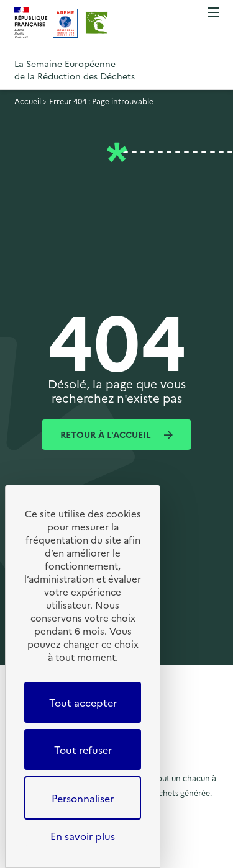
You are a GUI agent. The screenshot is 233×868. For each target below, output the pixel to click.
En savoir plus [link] (83, 836)
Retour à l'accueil (107, 434)
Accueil (28, 101)
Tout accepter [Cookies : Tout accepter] (83, 702)
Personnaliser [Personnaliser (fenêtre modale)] (83, 798)
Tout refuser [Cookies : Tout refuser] (83, 749)
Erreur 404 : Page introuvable (101, 101)
